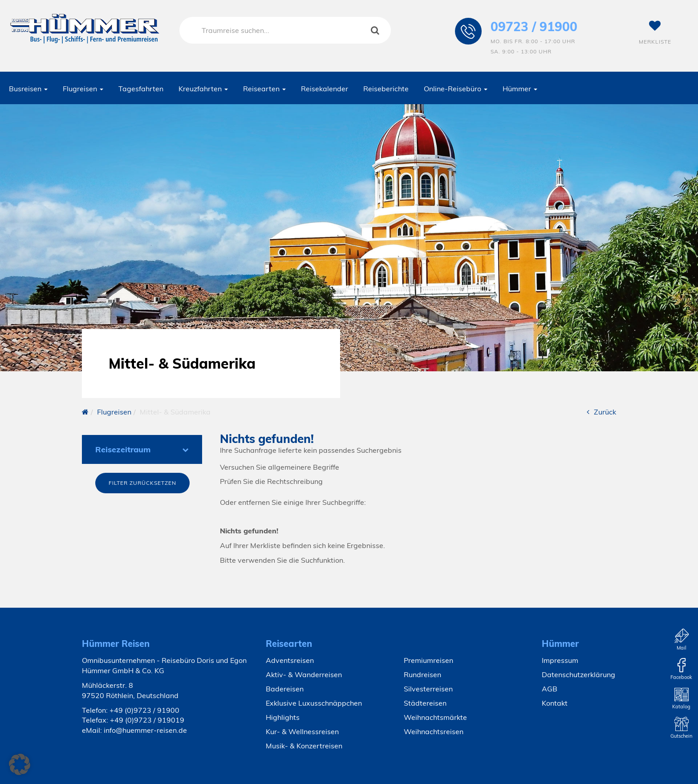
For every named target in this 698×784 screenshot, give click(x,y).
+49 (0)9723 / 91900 (144, 710)
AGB (550, 689)
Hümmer (520, 89)
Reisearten (264, 89)
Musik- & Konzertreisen (304, 746)
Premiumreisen (428, 660)
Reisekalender (325, 89)
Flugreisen (83, 89)
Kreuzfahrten (203, 89)
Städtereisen (425, 703)
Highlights (283, 717)
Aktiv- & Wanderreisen (304, 674)
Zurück (601, 412)
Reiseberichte (386, 89)
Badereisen (285, 689)
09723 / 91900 (534, 26)
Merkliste (655, 32)
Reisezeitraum (142, 449)
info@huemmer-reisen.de (145, 730)
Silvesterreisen (428, 689)
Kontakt (555, 703)
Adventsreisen (290, 660)
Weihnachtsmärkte (435, 717)
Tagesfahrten (141, 89)
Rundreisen (422, 674)
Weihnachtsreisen (434, 731)
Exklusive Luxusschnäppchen (314, 703)
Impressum (560, 660)
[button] (20, 764)
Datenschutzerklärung (578, 674)
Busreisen (28, 89)
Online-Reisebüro (456, 89)
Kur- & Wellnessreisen (302, 731)
